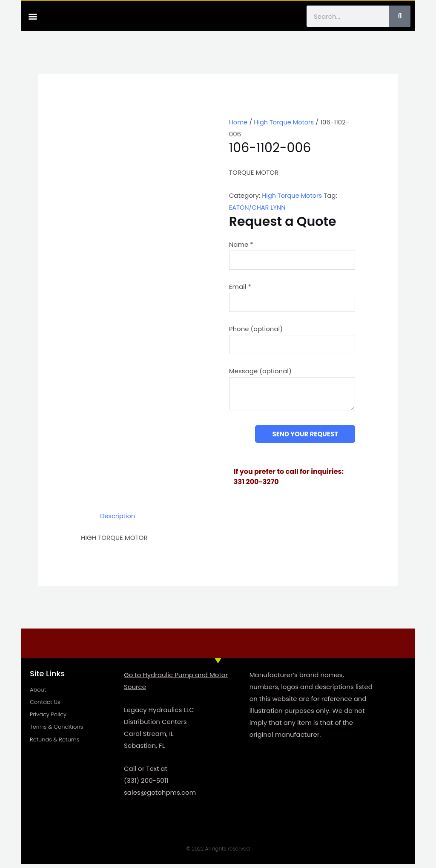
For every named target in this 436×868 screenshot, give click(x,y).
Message (260, 374)
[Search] (400, 16)
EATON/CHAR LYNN (258, 207)
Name (241, 244)
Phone (256, 331)
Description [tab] (118, 520)
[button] (33, 16)
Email (240, 287)
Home (239, 122)
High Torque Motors (285, 122)
